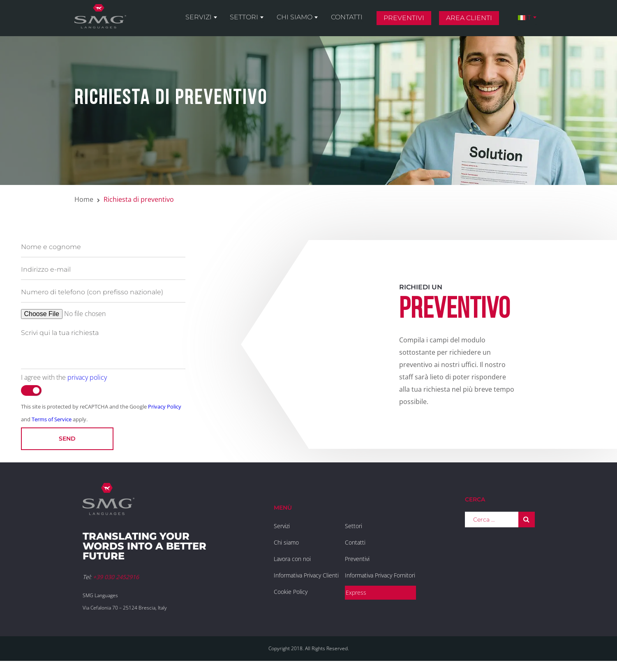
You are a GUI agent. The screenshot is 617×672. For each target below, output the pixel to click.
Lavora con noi (292, 559)
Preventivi (409, 22)
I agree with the (64, 377)
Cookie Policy (291, 592)
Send (67, 439)
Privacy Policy (165, 406)
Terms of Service (52, 419)
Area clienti (473, 22)
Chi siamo (304, 21)
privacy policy (87, 377)
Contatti (354, 21)
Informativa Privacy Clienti (306, 575)
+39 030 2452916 (116, 577)
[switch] (31, 390)
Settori (257, 21)
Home (84, 199)
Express (356, 592)
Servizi (214, 21)
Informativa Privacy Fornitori (380, 575)
